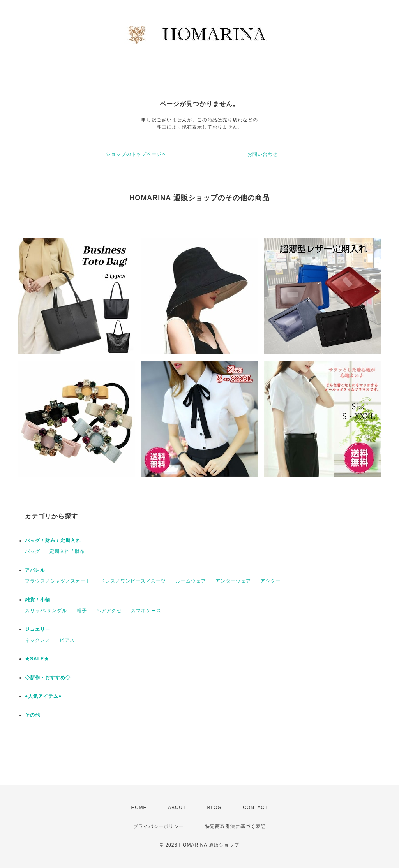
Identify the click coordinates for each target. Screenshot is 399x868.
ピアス (67, 640)
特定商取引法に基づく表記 (235, 826)
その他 (33, 715)
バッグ (33, 551)
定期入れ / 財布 (67, 551)
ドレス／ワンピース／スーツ (133, 581)
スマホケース (146, 611)
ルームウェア (191, 581)
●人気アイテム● (43, 696)
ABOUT (177, 808)
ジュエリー (38, 629)
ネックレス (38, 640)
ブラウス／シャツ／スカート (58, 581)
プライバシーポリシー (159, 826)
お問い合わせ (263, 154)
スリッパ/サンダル (46, 611)
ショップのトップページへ (136, 154)
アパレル (35, 570)
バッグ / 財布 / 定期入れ (53, 541)
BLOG (215, 808)
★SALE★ (37, 659)
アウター (270, 581)
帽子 (82, 611)
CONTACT (255, 808)
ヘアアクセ (109, 611)
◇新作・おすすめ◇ (48, 678)
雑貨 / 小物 (38, 600)
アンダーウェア (233, 581)
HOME (139, 808)
